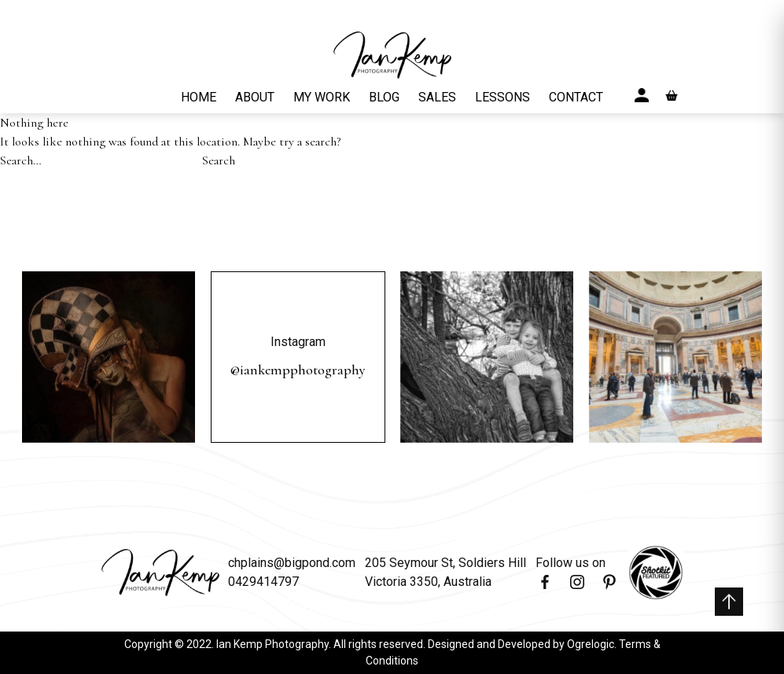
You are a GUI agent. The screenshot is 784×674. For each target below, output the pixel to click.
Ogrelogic (591, 644)
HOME (199, 97)
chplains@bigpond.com (292, 563)
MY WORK (322, 97)
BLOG (384, 97)
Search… (21, 160)
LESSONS (502, 97)
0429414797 (263, 582)
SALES (437, 97)
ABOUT (255, 97)
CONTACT (576, 97)
